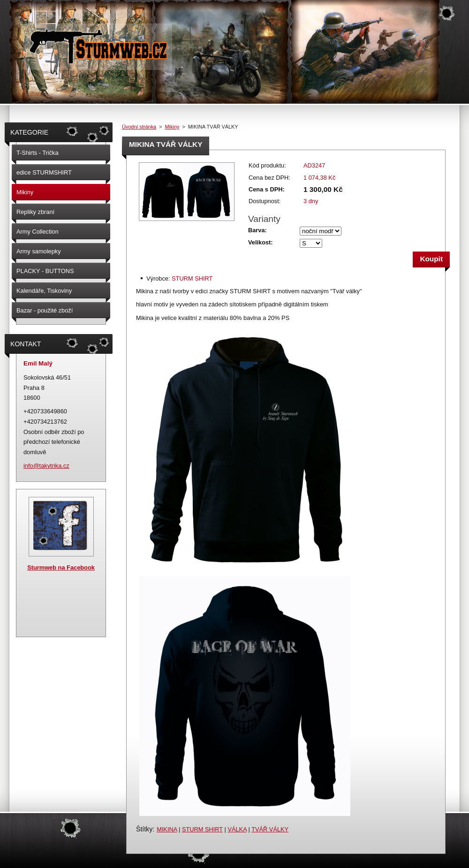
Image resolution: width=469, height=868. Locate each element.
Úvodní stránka (139, 127)
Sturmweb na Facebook (61, 567)
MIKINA (167, 829)
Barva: (257, 230)
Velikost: (261, 242)
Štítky (144, 829)
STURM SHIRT (202, 829)
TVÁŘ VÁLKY (270, 829)
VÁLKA (237, 829)
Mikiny (172, 127)
